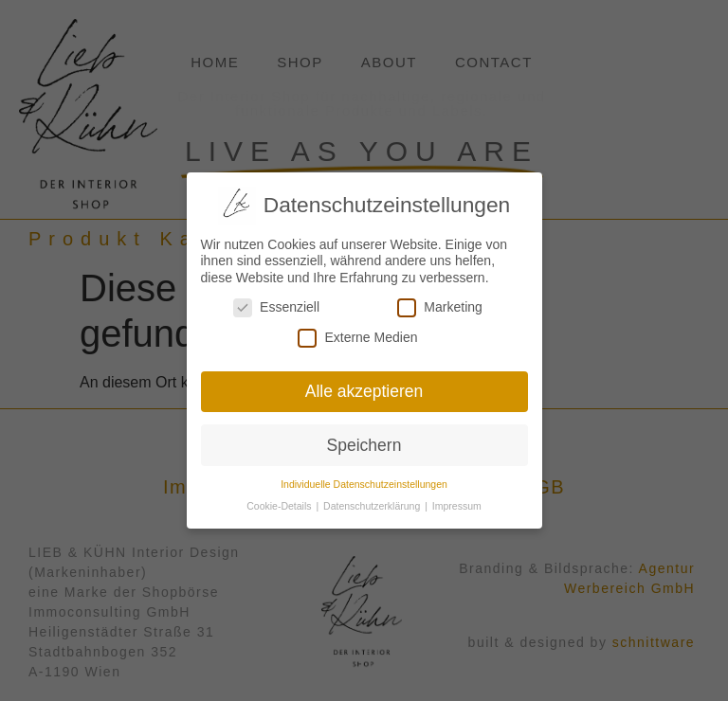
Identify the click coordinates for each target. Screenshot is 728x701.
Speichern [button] (364, 441)
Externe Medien (357, 334)
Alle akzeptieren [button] (364, 387)
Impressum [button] (457, 502)
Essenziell (276, 304)
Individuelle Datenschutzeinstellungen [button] (364, 480)
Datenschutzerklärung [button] (373, 502)
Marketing (439, 304)
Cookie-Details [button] (280, 502)
